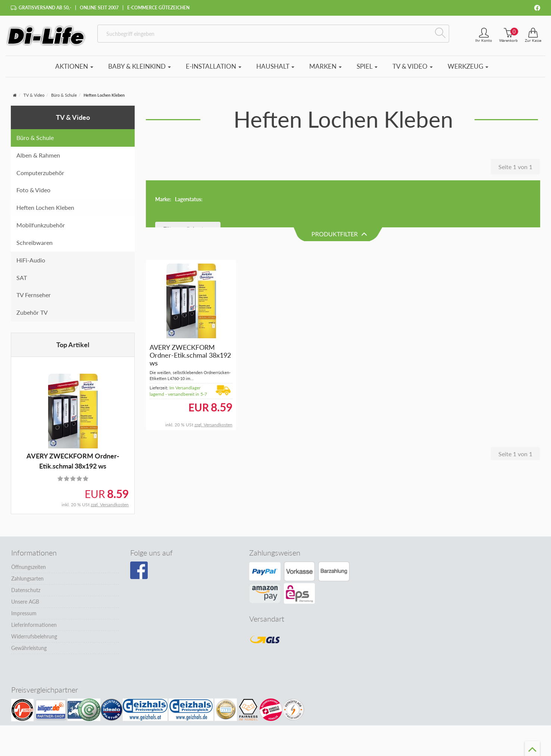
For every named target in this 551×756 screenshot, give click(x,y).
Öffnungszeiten (29, 567)
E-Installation (214, 66)
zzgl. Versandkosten (110, 505)
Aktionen (74, 66)
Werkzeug (468, 66)
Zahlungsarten (27, 578)
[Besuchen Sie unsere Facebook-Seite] (139, 570)
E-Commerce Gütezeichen (158, 8)
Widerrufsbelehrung (34, 636)
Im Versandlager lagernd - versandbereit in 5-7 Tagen (178, 347)
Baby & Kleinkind (140, 66)
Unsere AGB (25, 602)
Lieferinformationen (34, 625)
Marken (325, 66)
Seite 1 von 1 (515, 167)
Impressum (24, 613)
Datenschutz (26, 590)
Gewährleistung (29, 648)
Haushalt (275, 66)
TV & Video (413, 66)
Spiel (367, 66)
